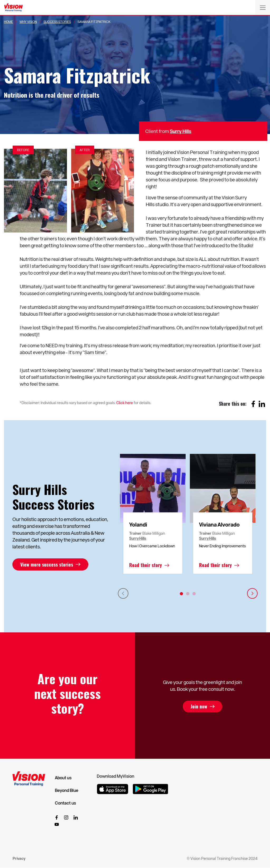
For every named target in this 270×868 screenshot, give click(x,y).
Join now (199, 707)
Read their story (146, 565)
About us (63, 778)
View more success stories (47, 564)
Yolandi (138, 524)
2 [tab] (188, 594)
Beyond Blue (67, 790)
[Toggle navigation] (263, 7)
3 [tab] (194, 594)
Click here (125, 403)
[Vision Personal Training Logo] (13, 8)
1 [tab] (181, 594)
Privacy (19, 858)
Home (8, 22)
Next (252, 593)
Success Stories (57, 22)
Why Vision (28, 22)
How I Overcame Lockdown (152, 546)
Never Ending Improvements (222, 546)
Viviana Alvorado (219, 524)
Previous (123, 593)
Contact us (65, 803)
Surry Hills (181, 131)
